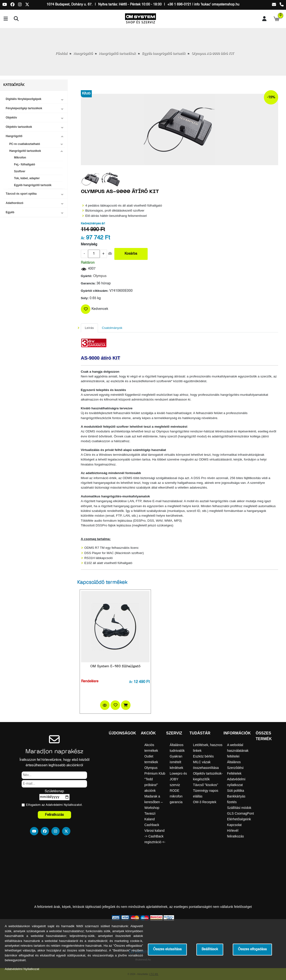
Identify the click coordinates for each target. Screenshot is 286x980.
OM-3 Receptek (205, 802)
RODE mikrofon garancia (176, 796)
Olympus (100, 276)
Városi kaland (154, 831)
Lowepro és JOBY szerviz (178, 779)
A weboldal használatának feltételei (238, 751)
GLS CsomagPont (240, 813)
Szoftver (20, 171)
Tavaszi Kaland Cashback (152, 819)
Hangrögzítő (83, 53)
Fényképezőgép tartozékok (24, 108)
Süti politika (236, 791)
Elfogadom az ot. (54, 805)
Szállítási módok (239, 808)
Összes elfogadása (252, 949)
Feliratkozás (54, 815)
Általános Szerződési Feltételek (235, 768)
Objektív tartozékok (19, 127)
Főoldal (61, 53)
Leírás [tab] (89, 328)
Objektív (11, 118)
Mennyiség (89, 245)
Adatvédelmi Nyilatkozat (62, 805)
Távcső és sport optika (21, 194)
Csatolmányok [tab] (112, 328)
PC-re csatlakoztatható (25, 144)
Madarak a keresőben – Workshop (153, 802)
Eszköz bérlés (203, 756)
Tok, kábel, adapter (27, 178)
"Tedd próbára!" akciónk (151, 785)
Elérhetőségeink (239, 819)
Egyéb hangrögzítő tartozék (164, 53)
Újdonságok (123, 733)
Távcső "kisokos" (206, 785)
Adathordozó (15, 203)
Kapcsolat (234, 825)
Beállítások (210, 949)
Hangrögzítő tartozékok (117, 53)
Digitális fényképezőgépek (24, 99)
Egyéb (10, 212)
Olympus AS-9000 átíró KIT (213, 53)
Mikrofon (20, 158)
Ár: (83, 239)
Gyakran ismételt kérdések (177, 762)
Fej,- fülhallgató (25, 164)
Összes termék (264, 736)
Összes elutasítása (167, 949)
